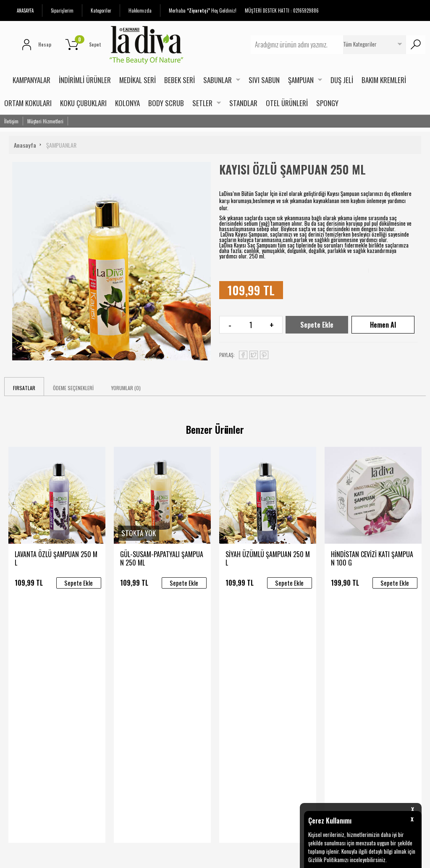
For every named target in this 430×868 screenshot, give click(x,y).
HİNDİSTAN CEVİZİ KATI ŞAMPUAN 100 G (372, 558)
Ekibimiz (157, 682)
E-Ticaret (194, 857)
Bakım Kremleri (22, 714)
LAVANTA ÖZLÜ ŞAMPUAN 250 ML (56, 558)
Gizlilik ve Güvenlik (97, 698)
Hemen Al (383, 325)
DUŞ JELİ (342, 80)
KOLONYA (127, 103)
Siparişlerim (62, 10)
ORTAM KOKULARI (28, 103)
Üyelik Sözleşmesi (240, 682)
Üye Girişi (230, 666)
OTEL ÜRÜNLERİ (287, 103)
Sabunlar (15, 682)
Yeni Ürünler (18, 666)
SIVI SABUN (264, 80)
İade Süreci (90, 714)
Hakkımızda (140, 10)
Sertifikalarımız (166, 666)
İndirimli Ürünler (23, 650)
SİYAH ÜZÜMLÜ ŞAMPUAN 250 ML (268, 558)
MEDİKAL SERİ (138, 80)
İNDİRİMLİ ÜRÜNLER (85, 80)
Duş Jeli (13, 698)
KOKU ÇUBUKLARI (83, 103)
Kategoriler (101, 10)
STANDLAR (243, 103)
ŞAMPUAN (301, 80)
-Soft (177, 857)
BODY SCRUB (166, 103)
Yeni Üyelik (232, 650)
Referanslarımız (166, 698)
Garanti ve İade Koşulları (105, 682)
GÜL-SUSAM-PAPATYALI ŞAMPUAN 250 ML (162, 558)
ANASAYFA (25, 10)
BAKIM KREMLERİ (384, 80)
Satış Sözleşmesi (96, 666)
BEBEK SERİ (180, 80)
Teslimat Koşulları (97, 650)
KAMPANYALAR (31, 80)
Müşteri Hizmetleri (45, 121)
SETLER (202, 103)
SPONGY (327, 103)
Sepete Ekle (317, 325)
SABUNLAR (218, 80)
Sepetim (229, 698)
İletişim (11, 121)
